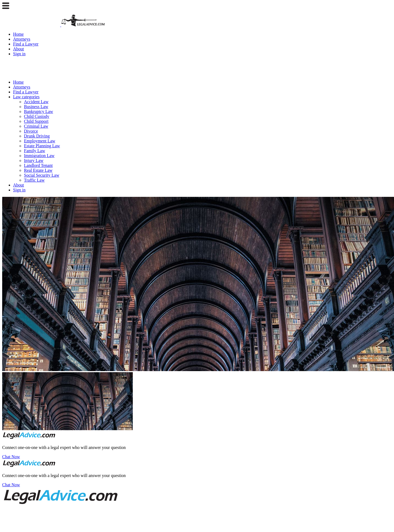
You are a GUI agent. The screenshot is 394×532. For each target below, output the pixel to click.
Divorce (31, 131)
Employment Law (40, 141)
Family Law (35, 151)
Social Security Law (42, 175)
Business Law (36, 107)
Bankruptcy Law (39, 111)
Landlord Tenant (38, 165)
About (19, 49)
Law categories (26, 97)
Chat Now (11, 457)
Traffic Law (34, 180)
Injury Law (34, 160)
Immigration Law (39, 156)
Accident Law (36, 102)
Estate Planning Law (42, 146)
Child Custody (37, 116)
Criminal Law (36, 126)
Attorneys (22, 39)
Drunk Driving (37, 136)
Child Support (36, 121)
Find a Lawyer (26, 44)
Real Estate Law (38, 170)
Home (18, 34)
